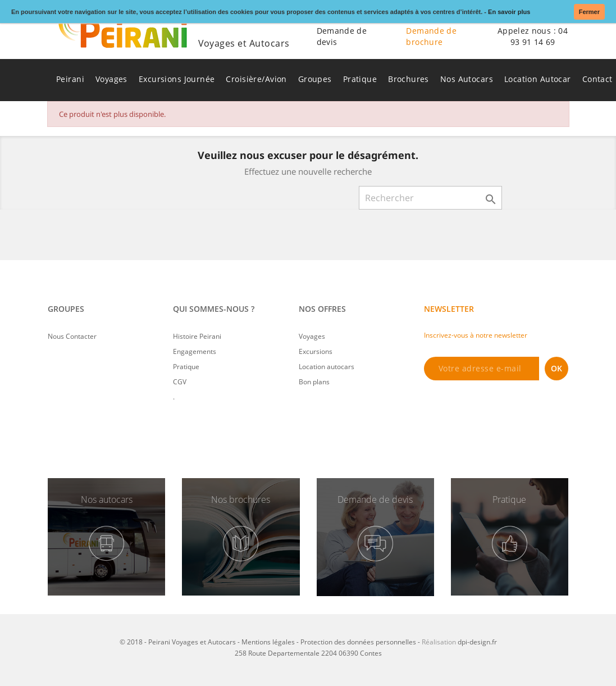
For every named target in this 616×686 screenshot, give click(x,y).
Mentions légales (268, 642)
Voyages (111, 79)
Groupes (315, 79)
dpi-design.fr (477, 642)
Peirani (70, 79)
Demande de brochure (431, 36)
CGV (180, 382)
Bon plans (314, 382)
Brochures (409, 79)
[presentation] (509, 411)
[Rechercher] (430, 198)
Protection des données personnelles (358, 642)
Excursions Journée (177, 79)
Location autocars (327, 367)
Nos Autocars (467, 79)
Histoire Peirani (197, 336)
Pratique (360, 79)
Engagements (195, 351)
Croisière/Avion (256, 79)
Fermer (589, 12)
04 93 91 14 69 (539, 36)
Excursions (316, 351)
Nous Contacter (72, 336)
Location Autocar (538, 79)
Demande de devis (342, 36)
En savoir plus (509, 12)
